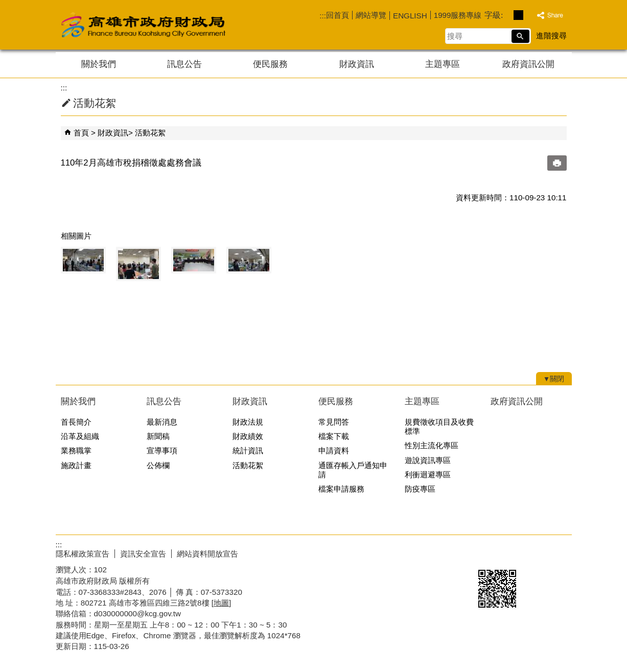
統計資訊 (248, 450)
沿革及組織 (80, 436)
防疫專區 (420, 489)
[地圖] (221, 603)
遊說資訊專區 (428, 460)
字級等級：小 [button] (508, 15)
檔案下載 (334, 436)
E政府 (484, 552)
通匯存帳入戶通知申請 (353, 470)
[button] (520, 36)
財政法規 (248, 422)
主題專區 (443, 64)
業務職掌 (76, 450)
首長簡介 (76, 422)
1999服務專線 (458, 15)
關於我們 (99, 64)
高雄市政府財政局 (183, 25)
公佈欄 (158, 465)
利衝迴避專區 (428, 474)
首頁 (81, 133)
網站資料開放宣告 (207, 554)
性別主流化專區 (432, 445)
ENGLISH (410, 16)
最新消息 (162, 422)
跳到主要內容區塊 (5, 5)
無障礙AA (535, 552)
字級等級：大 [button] (529, 15)
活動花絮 (150, 133)
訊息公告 (184, 64)
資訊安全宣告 (143, 554)
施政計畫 (76, 465)
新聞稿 (158, 436)
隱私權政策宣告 (83, 554)
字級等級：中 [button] (518, 15)
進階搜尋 (551, 36)
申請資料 (334, 450)
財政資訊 (357, 64)
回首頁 (338, 15)
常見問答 (334, 422)
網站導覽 (371, 15)
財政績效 (248, 436)
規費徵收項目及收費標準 (439, 426)
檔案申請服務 (341, 489)
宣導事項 (162, 450)
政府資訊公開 (528, 64)
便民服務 (270, 64)
